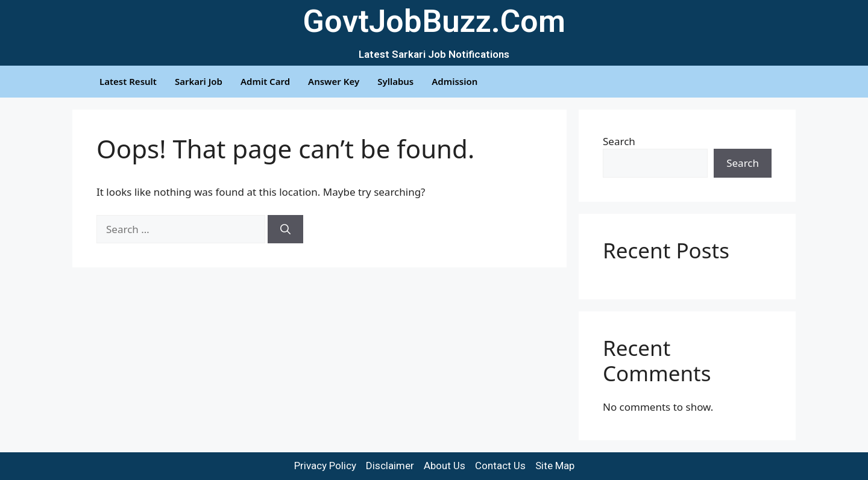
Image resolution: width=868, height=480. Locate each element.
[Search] (285, 229)
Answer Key (334, 81)
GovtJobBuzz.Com (434, 21)
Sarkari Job (199, 81)
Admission (454, 81)
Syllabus (395, 81)
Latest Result (128, 81)
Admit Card (265, 81)
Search (619, 141)
